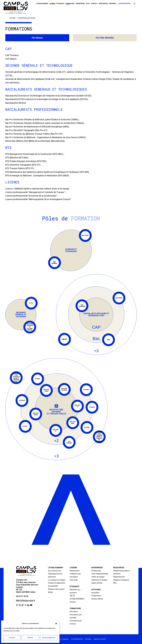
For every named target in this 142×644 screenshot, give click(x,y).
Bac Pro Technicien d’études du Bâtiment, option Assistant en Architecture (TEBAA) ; (45, 123)
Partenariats (96, 571)
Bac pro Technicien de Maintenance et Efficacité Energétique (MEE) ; (37, 127)
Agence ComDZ (100, 639)
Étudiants (60, 3)
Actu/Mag (96, 590)
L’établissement (42, 3)
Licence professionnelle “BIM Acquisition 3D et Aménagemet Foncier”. (38, 199)
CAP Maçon (11, 59)
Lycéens (52, 3)
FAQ (115, 583)
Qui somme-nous (55, 571)
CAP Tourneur (12, 55)
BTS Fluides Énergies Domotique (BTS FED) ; (26, 161)
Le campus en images (57, 580)
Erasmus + (113, 3)
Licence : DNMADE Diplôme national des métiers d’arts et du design (37, 189)
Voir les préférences (49, 638)
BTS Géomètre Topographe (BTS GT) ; (23, 165)
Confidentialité (77, 639)
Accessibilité (53, 586)
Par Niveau (37, 38)
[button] (56, 623)
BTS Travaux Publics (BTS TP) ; (20, 168)
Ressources (103, 3)
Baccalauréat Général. (16, 103)
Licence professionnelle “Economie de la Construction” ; (31, 196)
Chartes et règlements (57, 583)
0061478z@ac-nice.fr (25, 601)
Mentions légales (62, 639)
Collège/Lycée (75, 574)
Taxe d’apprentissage (100, 574)
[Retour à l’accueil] (16, 8)
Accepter (12, 638)
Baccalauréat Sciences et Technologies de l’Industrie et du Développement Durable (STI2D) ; (49, 96)
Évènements (96, 596)
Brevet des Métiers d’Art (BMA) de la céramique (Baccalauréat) (35, 141)
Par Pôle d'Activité (105, 38)
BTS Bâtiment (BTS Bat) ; (17, 158)
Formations (70, 3)
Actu (88, 3)
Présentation (75, 571)
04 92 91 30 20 (22, 596)
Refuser (30, 638)
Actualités (95, 593)
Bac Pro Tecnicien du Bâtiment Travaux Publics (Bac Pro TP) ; (34, 134)
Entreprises (80, 3)
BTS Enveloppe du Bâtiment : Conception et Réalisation (32, 176)
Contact (94, 3)
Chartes (73, 602)
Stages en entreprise (121, 580)
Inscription (74, 577)
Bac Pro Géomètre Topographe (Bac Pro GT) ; (27, 130)
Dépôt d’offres (97, 583)
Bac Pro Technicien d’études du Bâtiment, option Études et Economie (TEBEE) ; (42, 120)
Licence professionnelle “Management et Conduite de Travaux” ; (35, 192)
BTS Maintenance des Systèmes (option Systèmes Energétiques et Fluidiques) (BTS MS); (47, 172)
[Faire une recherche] (134, 4)
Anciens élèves (97, 599)
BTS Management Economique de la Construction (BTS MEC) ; (35, 154)
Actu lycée (74, 580)
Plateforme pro (119, 577)
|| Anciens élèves (124, 3)
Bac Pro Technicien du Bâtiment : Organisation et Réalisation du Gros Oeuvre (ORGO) (45, 137)
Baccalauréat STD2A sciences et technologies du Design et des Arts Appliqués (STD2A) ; (47, 99)
